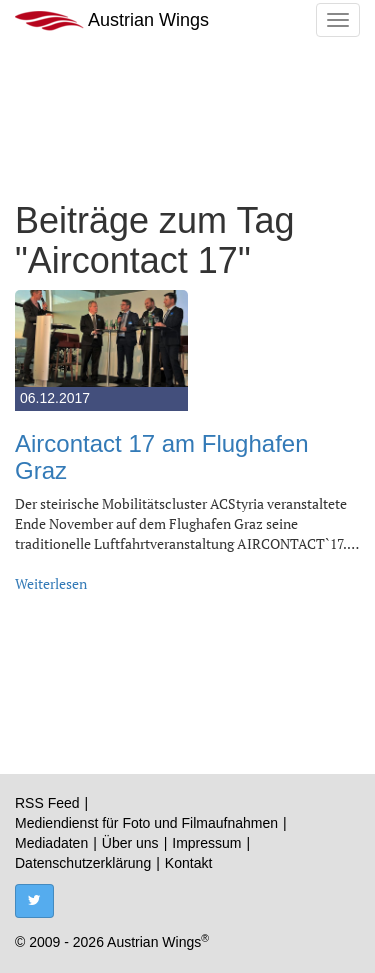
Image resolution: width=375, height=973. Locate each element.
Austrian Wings (112, 20)
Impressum (206, 843)
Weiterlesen (51, 583)
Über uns (130, 843)
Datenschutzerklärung (83, 863)
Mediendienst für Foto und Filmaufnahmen (146, 823)
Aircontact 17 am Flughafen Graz (162, 456)
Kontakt (188, 863)
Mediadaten (51, 843)
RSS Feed (47, 803)
